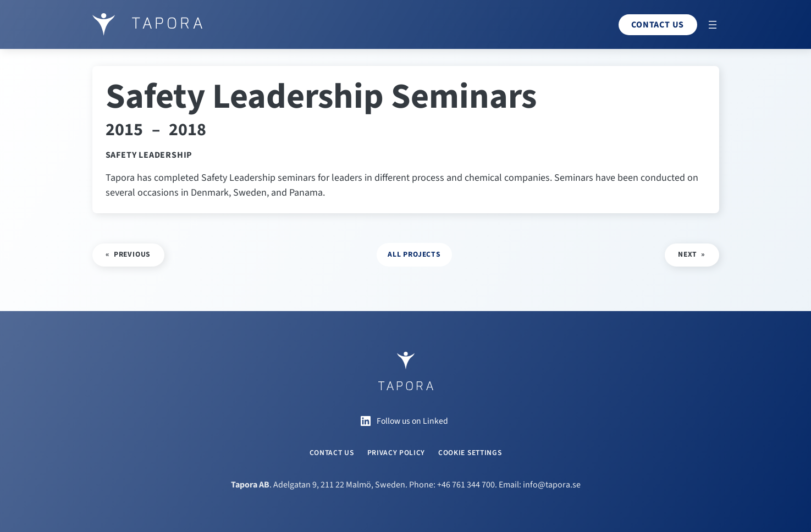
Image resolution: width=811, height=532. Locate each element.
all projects (414, 254)
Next (688, 254)
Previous (132, 254)
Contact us (658, 25)
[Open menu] (713, 25)
